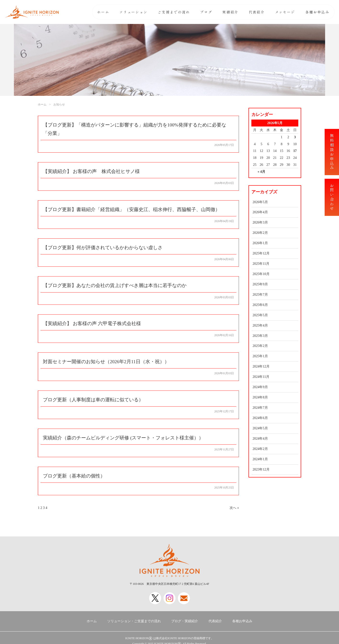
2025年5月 (260, 315)
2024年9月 (260, 387)
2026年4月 (260, 212)
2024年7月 (260, 408)
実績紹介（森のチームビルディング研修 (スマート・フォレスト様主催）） (123, 440)
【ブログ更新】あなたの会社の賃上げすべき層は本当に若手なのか (115, 287)
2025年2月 (260, 346)
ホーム (103, 12)
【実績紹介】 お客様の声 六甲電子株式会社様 (92, 325)
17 (295, 151)
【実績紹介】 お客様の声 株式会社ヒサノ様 (91, 172)
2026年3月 (260, 222)
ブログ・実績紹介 (185, 621)
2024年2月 (260, 449)
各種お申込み (317, 12)
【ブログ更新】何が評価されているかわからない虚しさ (103, 248)
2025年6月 (260, 305)
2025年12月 (261, 253)
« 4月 (261, 172)
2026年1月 (260, 243)
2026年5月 (260, 202)
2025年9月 (260, 284)
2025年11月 (261, 264)
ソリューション (134, 12)
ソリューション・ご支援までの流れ (134, 621)
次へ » (234, 510)
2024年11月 (261, 377)
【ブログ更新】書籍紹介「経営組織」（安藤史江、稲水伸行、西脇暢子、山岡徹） (131, 210)
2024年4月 (260, 438)
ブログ (206, 12)
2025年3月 (260, 336)
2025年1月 (260, 356)
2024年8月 (260, 397)
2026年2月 (260, 233)
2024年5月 (260, 428)
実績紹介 (230, 12)
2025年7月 (260, 294)
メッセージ (285, 12)
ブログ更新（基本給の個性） (74, 478)
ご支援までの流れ (174, 12)
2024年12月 (261, 366)
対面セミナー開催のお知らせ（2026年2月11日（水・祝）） (106, 363)
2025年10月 (261, 274)
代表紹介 (257, 12)
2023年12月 (261, 469)
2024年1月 (260, 459)
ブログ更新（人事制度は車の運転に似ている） (93, 401)
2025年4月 (260, 325)
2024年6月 (260, 418)
